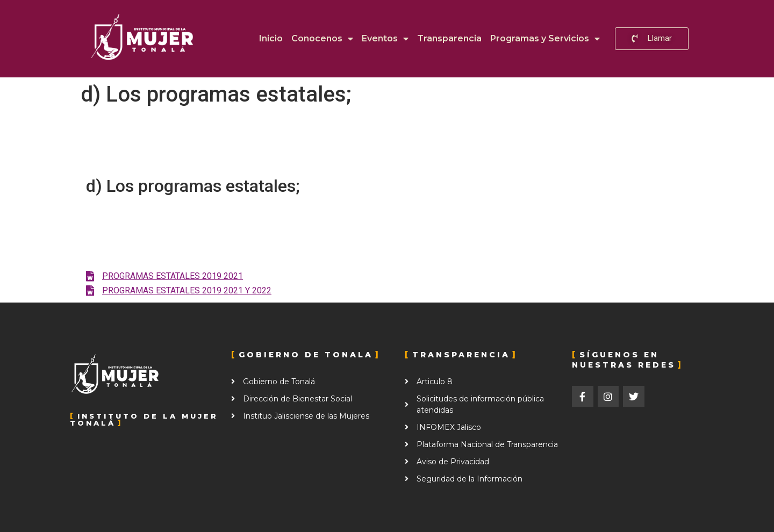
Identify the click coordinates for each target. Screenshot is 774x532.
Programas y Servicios (545, 39)
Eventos (385, 39)
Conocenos (322, 39)
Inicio (271, 38)
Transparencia (449, 38)
